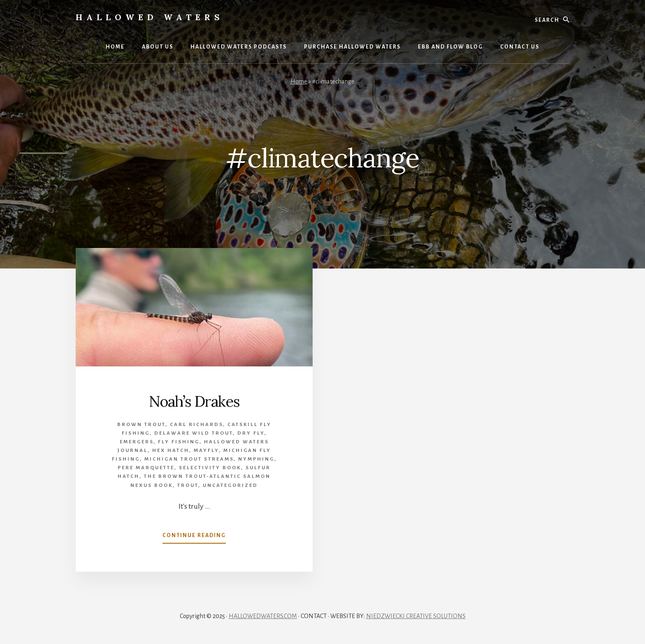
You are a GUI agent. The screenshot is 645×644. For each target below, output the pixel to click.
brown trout (141, 425)
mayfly (206, 451)
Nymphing (256, 459)
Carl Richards (196, 425)
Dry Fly (251, 433)
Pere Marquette (146, 468)
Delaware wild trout (194, 433)
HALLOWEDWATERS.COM (263, 616)
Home (299, 81)
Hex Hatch (171, 451)
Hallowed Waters (150, 17)
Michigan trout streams (189, 459)
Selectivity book (210, 468)
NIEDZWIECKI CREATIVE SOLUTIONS (416, 616)
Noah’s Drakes (194, 401)
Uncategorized (230, 485)
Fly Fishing (179, 442)
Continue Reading (194, 537)
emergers (137, 442)
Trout (188, 485)
